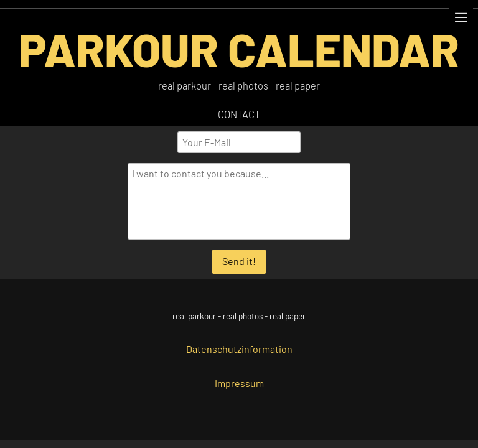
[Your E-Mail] (239, 142)
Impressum (239, 383)
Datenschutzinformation (239, 349)
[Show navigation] (461, 17)
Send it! (239, 261)
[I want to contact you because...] (239, 202)
